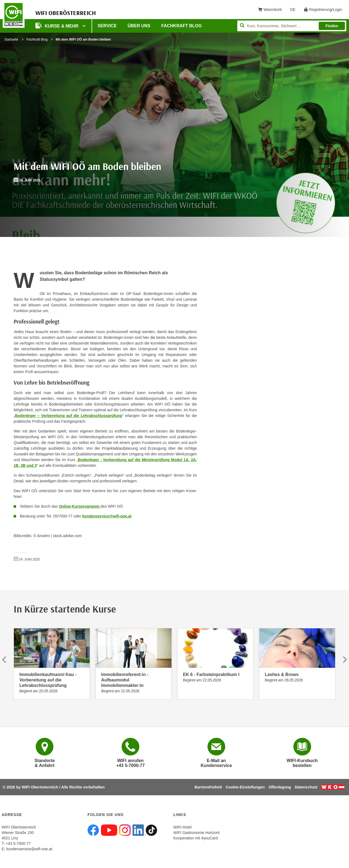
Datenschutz (306, 787)
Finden (332, 26)
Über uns (139, 26)
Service (107, 26)
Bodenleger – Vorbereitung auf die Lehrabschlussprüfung (69, 416)
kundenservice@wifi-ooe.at (107, 516)
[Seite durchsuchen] (292, 26)
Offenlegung (280, 787)
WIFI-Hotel (183, 827)
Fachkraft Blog (182, 26)
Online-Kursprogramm (79, 506)
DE (295, 11)
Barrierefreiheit (208, 787)
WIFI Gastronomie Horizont (197, 833)
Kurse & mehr (58, 25)
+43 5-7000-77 (18, 843)
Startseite (11, 39)
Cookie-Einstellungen (245, 787)
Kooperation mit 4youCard (196, 838)
